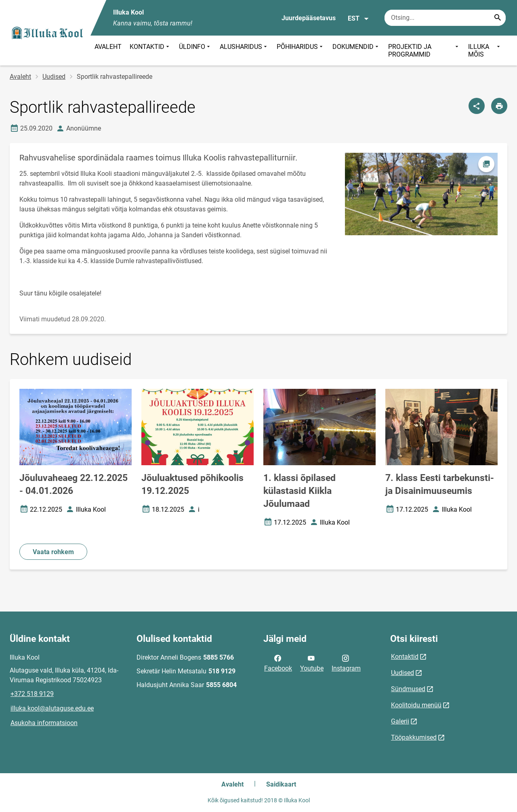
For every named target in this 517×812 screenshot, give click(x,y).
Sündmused (408, 689)
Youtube (312, 662)
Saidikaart (281, 784)
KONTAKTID (150, 51)
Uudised (54, 77)
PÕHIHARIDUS (301, 51)
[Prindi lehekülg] (499, 106)
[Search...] (498, 18)
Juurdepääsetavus (309, 18)
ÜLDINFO (195, 51)
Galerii (400, 721)
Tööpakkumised (414, 737)
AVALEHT (108, 47)
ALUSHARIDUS (244, 51)
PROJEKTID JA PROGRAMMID (424, 51)
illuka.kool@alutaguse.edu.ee (52, 708)
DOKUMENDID (356, 51)
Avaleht (20, 77)
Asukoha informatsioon (44, 723)
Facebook (278, 662)
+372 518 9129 (32, 694)
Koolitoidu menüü (416, 705)
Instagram (346, 662)
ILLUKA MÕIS (485, 51)
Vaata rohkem (53, 552)
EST (358, 19)
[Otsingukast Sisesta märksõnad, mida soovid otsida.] (445, 18)
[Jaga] (477, 106)
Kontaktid (405, 657)
